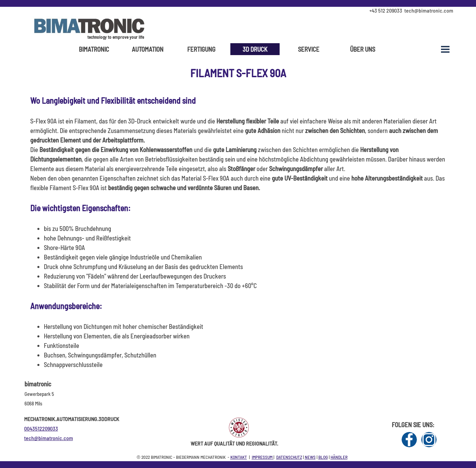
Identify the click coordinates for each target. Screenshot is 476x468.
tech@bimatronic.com (49, 438)
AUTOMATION (148, 49)
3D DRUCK (255, 49)
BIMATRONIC (94, 49)
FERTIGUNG (201, 49)
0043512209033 (41, 428)
